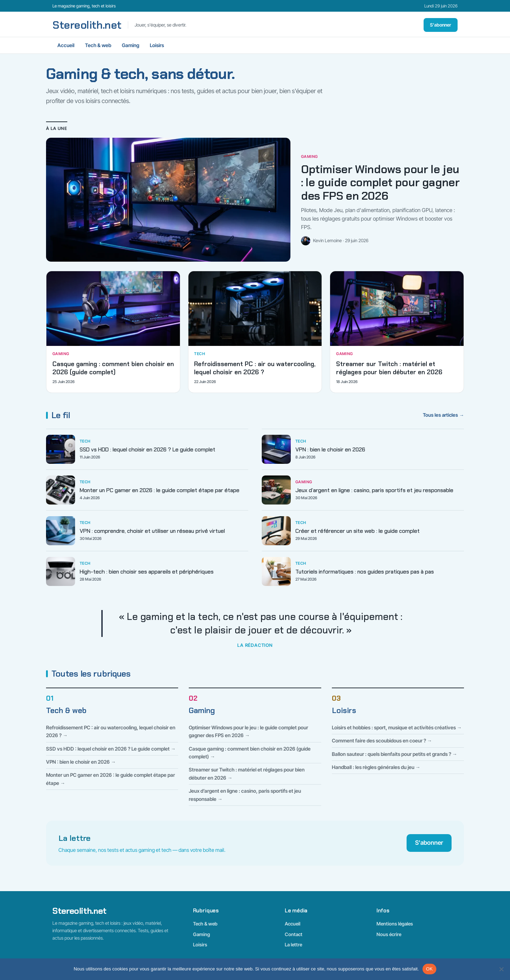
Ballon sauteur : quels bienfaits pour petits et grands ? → (395, 754)
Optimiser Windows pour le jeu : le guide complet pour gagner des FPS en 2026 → (248, 731)
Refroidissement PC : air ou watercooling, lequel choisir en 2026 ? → (111, 731)
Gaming (131, 45)
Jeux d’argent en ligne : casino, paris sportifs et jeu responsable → (245, 795)
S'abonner (441, 25)
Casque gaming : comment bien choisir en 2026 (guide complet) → (250, 753)
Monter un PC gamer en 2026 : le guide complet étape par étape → (110, 779)
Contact (294, 934)
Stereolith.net (87, 25)
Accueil (66, 45)
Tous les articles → (443, 415)
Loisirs (157, 45)
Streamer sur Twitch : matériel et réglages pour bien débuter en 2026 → (247, 773)
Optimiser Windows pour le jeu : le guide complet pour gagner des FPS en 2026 (380, 183)
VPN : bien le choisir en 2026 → (81, 762)
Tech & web (98, 45)
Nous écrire (389, 934)
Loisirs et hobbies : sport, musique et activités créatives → (397, 727)
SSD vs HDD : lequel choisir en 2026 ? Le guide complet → (111, 749)
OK (429, 969)
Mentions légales (395, 924)
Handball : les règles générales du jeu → (376, 767)
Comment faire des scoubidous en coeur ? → (382, 740)
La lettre (293, 945)
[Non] (501, 969)
